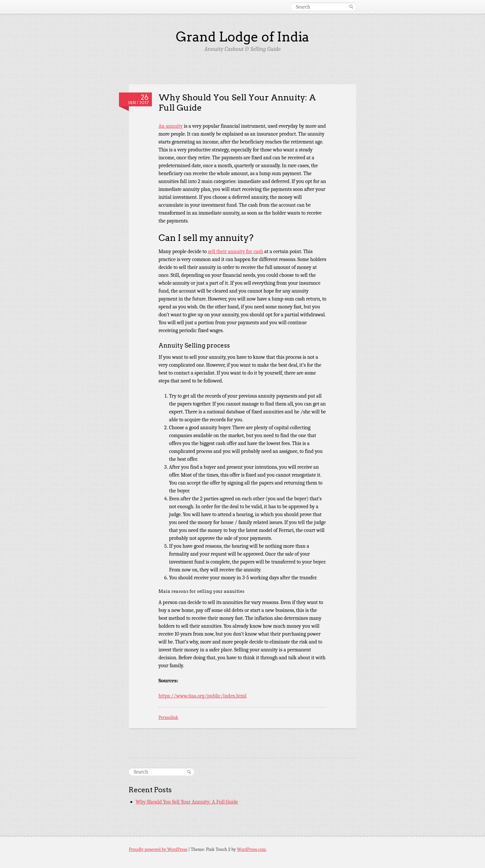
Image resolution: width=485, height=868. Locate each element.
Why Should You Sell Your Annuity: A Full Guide (237, 102)
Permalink (168, 717)
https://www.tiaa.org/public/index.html (202, 696)
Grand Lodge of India (242, 37)
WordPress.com (251, 849)
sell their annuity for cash (236, 251)
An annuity (171, 126)
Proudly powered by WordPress (158, 849)
